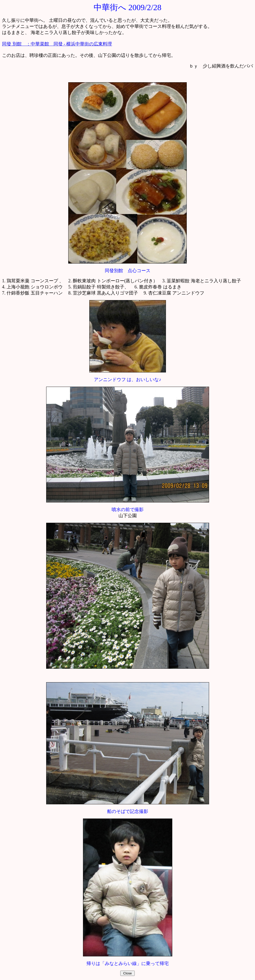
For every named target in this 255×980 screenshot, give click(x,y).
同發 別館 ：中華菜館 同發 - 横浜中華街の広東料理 (57, 44)
